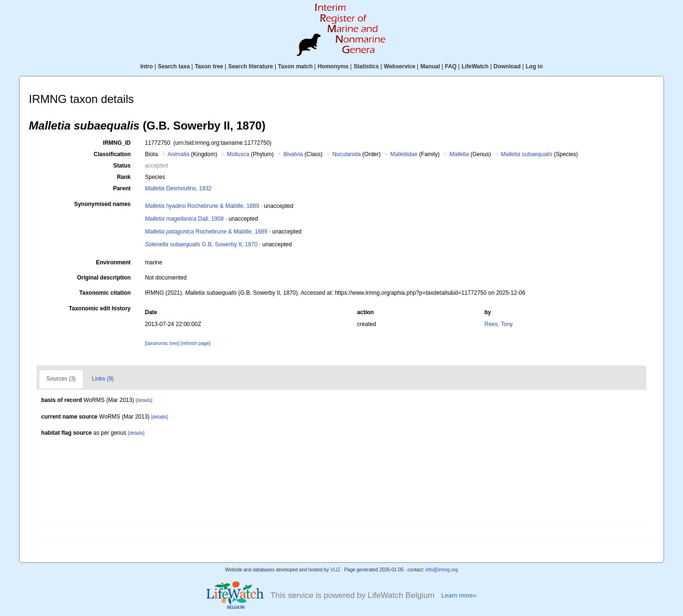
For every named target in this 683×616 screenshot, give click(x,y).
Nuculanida (346, 154)
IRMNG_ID (117, 143)
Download (507, 66)
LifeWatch (475, 66)
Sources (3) (61, 379)
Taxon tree (209, 66)
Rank (124, 177)
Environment (113, 262)
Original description (104, 278)
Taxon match (295, 66)
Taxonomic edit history (100, 308)
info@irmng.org (442, 570)
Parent (122, 188)
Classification (112, 154)
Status (122, 166)
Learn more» (459, 595)
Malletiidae (404, 154)
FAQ (451, 66)
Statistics (366, 66)
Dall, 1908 (185, 219)
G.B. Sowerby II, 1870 (202, 244)
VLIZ (335, 570)
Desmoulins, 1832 (179, 188)
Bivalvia (293, 154)
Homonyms (333, 66)
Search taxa (174, 66)
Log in (534, 66)
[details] (144, 400)
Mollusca (238, 154)
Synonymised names (102, 204)
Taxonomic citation (105, 293)
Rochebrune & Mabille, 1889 (202, 206)
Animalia (178, 154)
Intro (147, 66)
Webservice (400, 66)
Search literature (251, 66)
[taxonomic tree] (162, 343)
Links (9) (103, 379)
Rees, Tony (498, 324)
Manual (430, 66)
